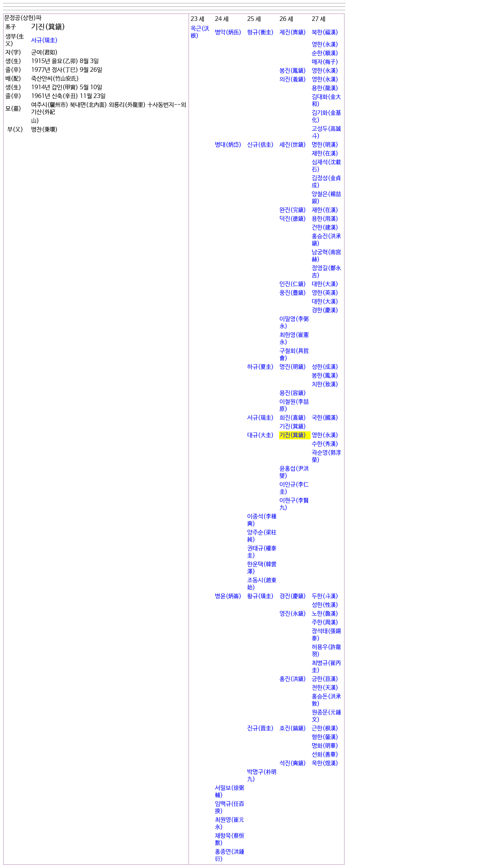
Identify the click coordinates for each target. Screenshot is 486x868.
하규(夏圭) (260, 367)
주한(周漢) (325, 623)
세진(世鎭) (293, 145)
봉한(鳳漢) (325, 376)
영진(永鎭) (293, 614)
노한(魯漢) (325, 614)
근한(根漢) (325, 728)
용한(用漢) (325, 219)
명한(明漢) (325, 145)
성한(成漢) (325, 367)
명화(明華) (325, 746)
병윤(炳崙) (228, 596)
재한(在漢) (325, 154)
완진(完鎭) (293, 210)
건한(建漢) (325, 228)
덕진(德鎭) (293, 219)
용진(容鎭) (293, 393)
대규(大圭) (260, 435)
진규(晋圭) (260, 728)
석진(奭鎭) (293, 763)
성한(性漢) (325, 605)
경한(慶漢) (325, 310)
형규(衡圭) (260, 32)
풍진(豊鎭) (293, 293)
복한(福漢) (325, 32)
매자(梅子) (325, 62)
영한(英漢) (325, 293)
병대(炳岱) (228, 145)
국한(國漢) (325, 418)
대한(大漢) (325, 284)
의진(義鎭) (293, 80)
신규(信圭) (260, 145)
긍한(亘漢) (325, 679)
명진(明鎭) (293, 367)
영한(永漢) (325, 45)
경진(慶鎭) (293, 596)
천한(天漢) (325, 688)
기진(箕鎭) (293, 427)
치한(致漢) (325, 384)
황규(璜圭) (260, 596)
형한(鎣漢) (325, 737)
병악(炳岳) (228, 32)
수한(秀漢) (325, 444)
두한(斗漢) (325, 596)
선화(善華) (325, 755)
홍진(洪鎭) (293, 679)
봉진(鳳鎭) (293, 71)
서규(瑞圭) (44, 40)
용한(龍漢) (325, 88)
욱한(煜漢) (325, 763)
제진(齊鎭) (293, 32)
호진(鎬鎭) (293, 728)
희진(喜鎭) (293, 418)
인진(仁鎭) (293, 284)
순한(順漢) (325, 53)
